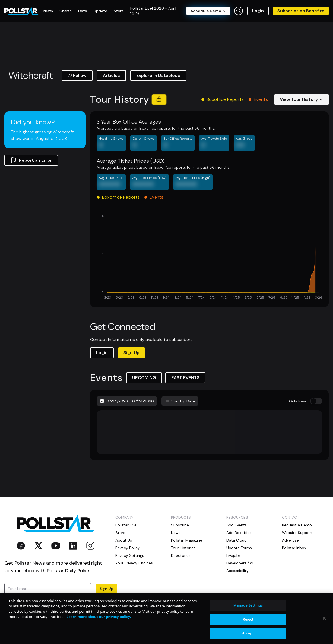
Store (120, 533)
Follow (77, 75)
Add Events (237, 525)
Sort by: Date (180, 401)
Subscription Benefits (301, 11)
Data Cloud (237, 540)
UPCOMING (144, 378)
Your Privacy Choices (134, 563)
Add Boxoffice (239, 533)
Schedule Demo (208, 11)
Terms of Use (16, 604)
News (176, 533)
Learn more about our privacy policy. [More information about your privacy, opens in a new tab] (99, 634)
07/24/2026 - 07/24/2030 (127, 401)
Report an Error (31, 160)
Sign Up (131, 353)
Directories (181, 555)
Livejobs (234, 555)
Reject (248, 637)
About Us (124, 540)
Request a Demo (297, 525)
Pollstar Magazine (187, 540)
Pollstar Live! (126, 525)
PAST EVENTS (185, 378)
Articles (111, 75)
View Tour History (302, 99)
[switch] (316, 401)
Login (258, 11)
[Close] (324, 636)
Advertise (290, 540)
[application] (209, 257)
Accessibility (237, 571)
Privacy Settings (130, 555)
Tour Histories (183, 548)
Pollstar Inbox (294, 548)
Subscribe (180, 525)
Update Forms (239, 548)
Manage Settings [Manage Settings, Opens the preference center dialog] (248, 623)
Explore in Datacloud (158, 75)
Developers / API (241, 563)
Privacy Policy (83, 599)
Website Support (297, 533)
